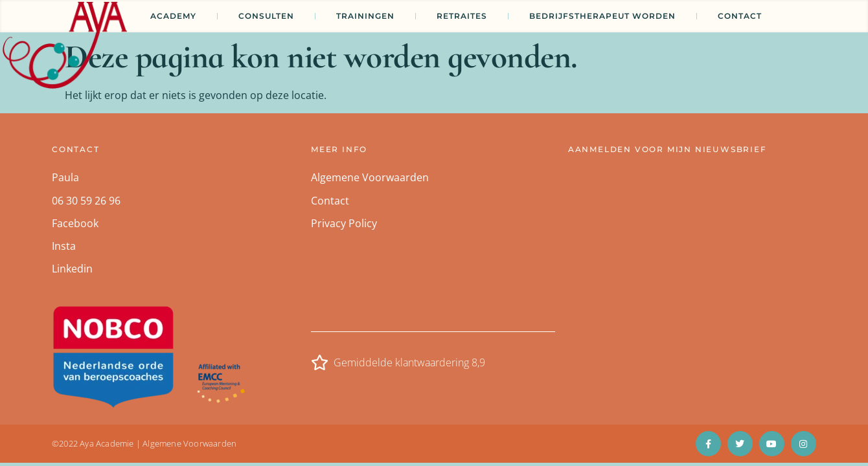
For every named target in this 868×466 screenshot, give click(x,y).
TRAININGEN (365, 16)
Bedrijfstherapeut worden (602, 16)
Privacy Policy (344, 223)
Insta (64, 246)
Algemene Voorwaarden (370, 177)
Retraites (462, 16)
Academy (173, 16)
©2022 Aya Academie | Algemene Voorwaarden (144, 443)
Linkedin (72, 269)
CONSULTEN (266, 16)
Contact (740, 16)
